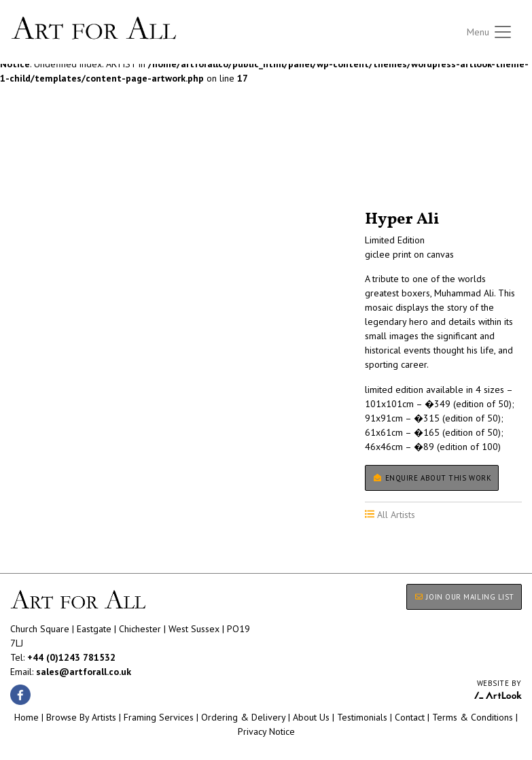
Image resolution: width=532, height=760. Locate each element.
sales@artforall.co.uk (84, 672)
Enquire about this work (432, 478)
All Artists (33, 173)
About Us (311, 717)
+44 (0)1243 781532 (71, 657)
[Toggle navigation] (490, 33)
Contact (410, 717)
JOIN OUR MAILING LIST (464, 597)
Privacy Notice (266, 731)
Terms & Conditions (473, 717)
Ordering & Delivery (243, 717)
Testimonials (362, 717)
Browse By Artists (81, 717)
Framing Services (159, 717)
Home (26, 717)
